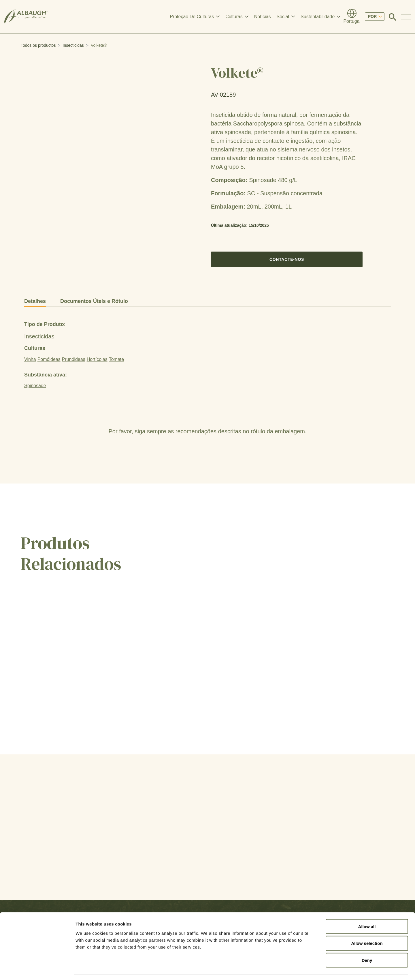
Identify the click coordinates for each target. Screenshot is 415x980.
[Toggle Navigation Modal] (406, 17)
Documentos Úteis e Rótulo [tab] (94, 301)
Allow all (367, 909)
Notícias (263, 17)
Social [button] (283, 17)
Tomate (116, 359)
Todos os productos (38, 45)
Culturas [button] (234, 17)
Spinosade (35, 386)
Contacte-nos (287, 259)
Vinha (30, 359)
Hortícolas (97, 359)
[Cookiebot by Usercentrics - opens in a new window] (37, 969)
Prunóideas (74, 359)
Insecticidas (73, 45)
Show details (302, 969)
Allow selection (367, 926)
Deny (367, 943)
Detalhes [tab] (35, 301)
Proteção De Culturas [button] (192, 17)
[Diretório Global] (352, 17)
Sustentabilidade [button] (318, 17)
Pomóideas (49, 359)
